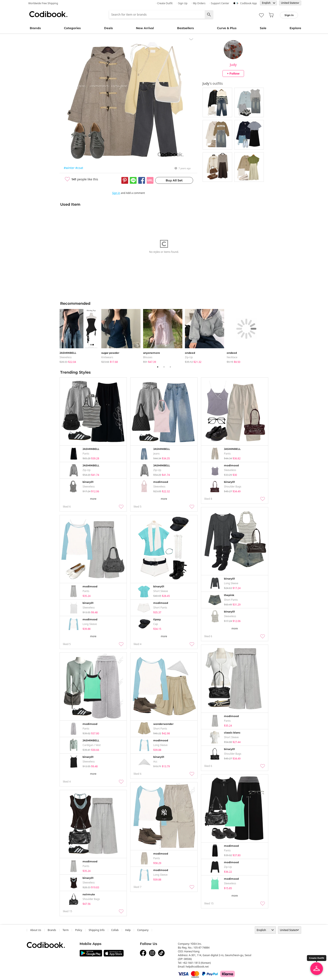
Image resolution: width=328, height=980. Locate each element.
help (128, 930)
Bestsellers (185, 28)
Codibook (48, 14)
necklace (232, 357)
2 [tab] (164, 367)
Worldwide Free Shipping (43, 3)
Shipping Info (97, 930)
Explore (295, 28)
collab (115, 930)
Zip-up (189, 357)
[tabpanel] (80, 335)
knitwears (107, 357)
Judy (233, 65)
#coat (79, 168)
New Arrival (145, 28)
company (143, 930)
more (93, 499)
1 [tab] (158, 367)
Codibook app (249, 3)
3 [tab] (170, 367)
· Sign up (182, 3)
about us (36, 930)
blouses (148, 357)
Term (66, 930)
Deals (108, 28)
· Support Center (219, 3)
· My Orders (199, 3)
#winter (69, 168)
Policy (79, 930)
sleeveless (66, 357)
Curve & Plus (227, 28)
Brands (35, 28)
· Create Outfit (164, 3)
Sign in (116, 193)
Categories (72, 28)
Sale (263, 28)
